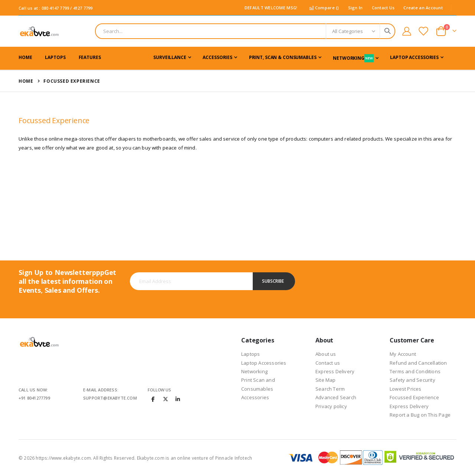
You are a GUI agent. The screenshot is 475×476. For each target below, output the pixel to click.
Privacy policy (331, 406)
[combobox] (245, 31)
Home (26, 81)
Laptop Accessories (264, 363)
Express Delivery (335, 371)
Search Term (330, 389)
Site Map (326, 380)
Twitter (166, 399)
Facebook (153, 399)
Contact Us (383, 8)
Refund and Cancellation (418, 363)
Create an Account (423, 8)
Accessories (255, 397)
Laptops (250, 354)
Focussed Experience (414, 397)
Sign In (356, 8)
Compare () (324, 8)
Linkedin (178, 399)
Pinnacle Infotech (234, 458)
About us (326, 354)
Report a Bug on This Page (420, 415)
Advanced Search (336, 397)
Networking (254, 371)
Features (90, 57)
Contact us (328, 363)
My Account (403, 354)
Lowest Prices (406, 389)
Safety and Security (412, 380)
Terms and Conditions (415, 371)
